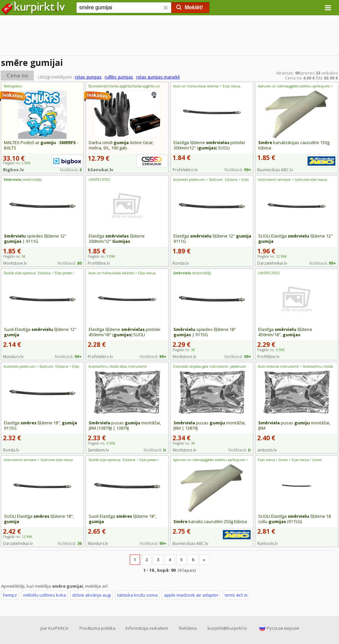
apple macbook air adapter (191, 595)
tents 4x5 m (236, 595)
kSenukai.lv (100, 170)
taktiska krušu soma (137, 595)
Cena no (17, 76)
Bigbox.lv (13, 170)
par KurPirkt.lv (54, 628)
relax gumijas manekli (158, 77)
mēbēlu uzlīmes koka (45, 595)
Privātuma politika (97, 628)
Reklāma (188, 628)
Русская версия (283, 628)
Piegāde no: (14, 256)
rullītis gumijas (119, 77)
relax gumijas (88, 77)
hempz (10, 595)
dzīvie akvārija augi (92, 595)
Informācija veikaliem (147, 628)
